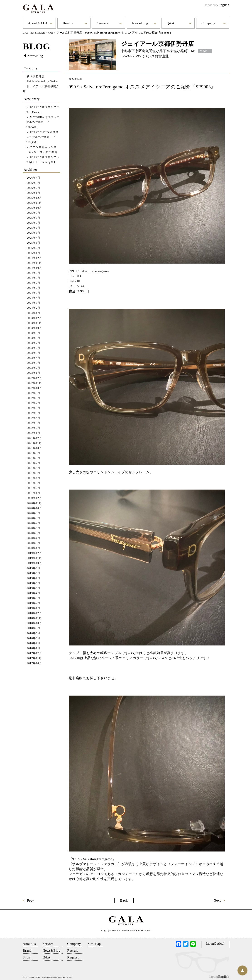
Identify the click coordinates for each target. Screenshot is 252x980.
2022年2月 (34, 428)
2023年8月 (34, 338)
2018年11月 (34, 618)
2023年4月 (34, 358)
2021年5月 (34, 473)
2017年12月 (34, 653)
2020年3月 (34, 543)
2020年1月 (34, 548)
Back (124, 900)
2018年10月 (34, 623)
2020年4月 (34, 538)
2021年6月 (34, 468)
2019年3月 (34, 598)
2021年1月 (34, 493)
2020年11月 (34, 503)
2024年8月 (34, 278)
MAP (203, 51)
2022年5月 (34, 413)
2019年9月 (34, 568)
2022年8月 (34, 398)
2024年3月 (34, 303)
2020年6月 (34, 528)
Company (208, 23)
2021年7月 (34, 463)
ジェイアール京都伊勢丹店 (158, 44)
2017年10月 (34, 663)
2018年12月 (34, 613)
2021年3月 (34, 483)
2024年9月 (34, 273)
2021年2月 (34, 488)
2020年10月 (34, 508)
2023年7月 (34, 343)
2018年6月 (34, 633)
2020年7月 (34, 523)
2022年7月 (34, 403)
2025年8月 (34, 218)
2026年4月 (34, 178)
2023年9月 (34, 333)
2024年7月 (34, 283)
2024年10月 (34, 268)
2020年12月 (34, 498)
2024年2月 (34, 308)
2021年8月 (34, 458)
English (224, 5)
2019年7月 (34, 578)
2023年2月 (34, 368)
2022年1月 (34, 433)
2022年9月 (34, 393)
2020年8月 (34, 518)
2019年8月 (34, 573)
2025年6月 (34, 228)
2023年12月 (34, 318)
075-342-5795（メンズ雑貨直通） (147, 56)
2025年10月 (34, 208)
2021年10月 (34, 448)
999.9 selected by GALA (43, 81)
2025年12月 (34, 198)
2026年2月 (34, 188)
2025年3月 (34, 243)
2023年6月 (34, 348)
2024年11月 (34, 263)
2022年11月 (34, 383)
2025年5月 (34, 233)
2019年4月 (34, 593)
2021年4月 (34, 478)
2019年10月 (34, 563)
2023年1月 (34, 373)
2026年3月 (34, 183)
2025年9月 (34, 213)
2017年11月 (34, 658)
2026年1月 (34, 193)
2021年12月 (34, 438)
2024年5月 (34, 293)
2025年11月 (34, 203)
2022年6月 (34, 408)
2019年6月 (34, 583)
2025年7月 (34, 223)
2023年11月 (34, 323)
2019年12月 (34, 553)
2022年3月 (34, 423)
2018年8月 (34, 628)
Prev (31, 900)
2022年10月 (34, 388)
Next (217, 900)
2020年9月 (34, 513)
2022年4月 (34, 418)
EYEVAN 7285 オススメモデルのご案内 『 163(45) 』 (42, 137)
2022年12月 (34, 378)
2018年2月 (34, 643)
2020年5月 (34, 533)
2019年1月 (34, 608)
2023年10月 (34, 328)
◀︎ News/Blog (33, 56)
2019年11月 (34, 558)
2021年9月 (34, 453)
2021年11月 (34, 443)
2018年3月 (34, 638)
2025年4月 (34, 238)
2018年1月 (34, 648)
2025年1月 (34, 253)
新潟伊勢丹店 (36, 76)
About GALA (38, 23)
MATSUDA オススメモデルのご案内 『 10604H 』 (43, 122)
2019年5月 (34, 588)
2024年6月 (34, 288)
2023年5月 (34, 353)
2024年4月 (34, 298)
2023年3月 (34, 363)
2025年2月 (34, 248)
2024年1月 (34, 313)
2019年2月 (34, 603)
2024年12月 (34, 258)
